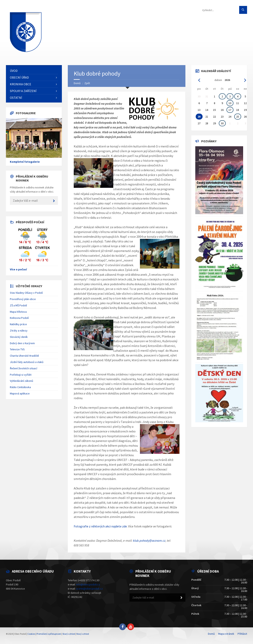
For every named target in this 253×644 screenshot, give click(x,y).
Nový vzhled (83, 634)
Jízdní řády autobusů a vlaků (27, 362)
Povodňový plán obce (23, 299)
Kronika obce (21, 84)
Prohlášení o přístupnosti (49, 634)
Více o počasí (18, 269)
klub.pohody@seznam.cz (149, 540)
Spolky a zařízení (23, 91)
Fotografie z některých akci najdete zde (100, 526)
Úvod (14, 71)
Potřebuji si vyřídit (21, 375)
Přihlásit (242, 634)
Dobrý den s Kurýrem (22, 343)
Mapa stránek (226, 634)
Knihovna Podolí (19, 318)
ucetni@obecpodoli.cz (89, 589)
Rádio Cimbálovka (20, 387)
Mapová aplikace (20, 393)
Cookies (31, 634)
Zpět (87, 83)
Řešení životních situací (24, 368)
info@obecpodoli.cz (88, 584)
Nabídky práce (18, 324)
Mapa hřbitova (18, 312)
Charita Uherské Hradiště (24, 356)
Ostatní (16, 98)
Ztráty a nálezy (19, 331)
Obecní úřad (19, 77)
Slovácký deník (19, 337)
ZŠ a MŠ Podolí (18, 305)
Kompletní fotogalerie (25, 162)
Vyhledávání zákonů (22, 381)
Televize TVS (17, 349)
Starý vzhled (69, 634)
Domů (77, 83)
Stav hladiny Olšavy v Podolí (26, 293)
